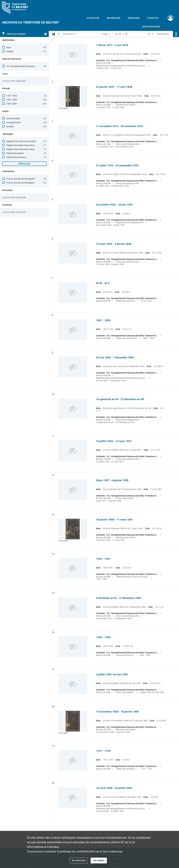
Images (10, 51)
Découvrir (134, 18)
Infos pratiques (151, 27)
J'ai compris (99, 860)
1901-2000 (12, 104)
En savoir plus (79, 860)
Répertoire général (15, 153)
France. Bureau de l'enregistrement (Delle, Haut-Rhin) (31, 179)
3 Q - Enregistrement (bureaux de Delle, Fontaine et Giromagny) (36, 66)
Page (105, 34)
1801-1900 (12, 100)
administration (13, 118)
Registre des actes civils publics (21, 141)
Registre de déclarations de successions (25, 145)
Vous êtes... (154, 18)
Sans (9, 47)
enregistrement (14, 122)
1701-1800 (12, 96)
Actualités (93, 18)
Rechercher (113, 18)
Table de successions (16, 157)
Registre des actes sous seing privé (23, 149)
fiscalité (10, 126)
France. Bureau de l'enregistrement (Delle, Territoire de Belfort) (36, 183)
